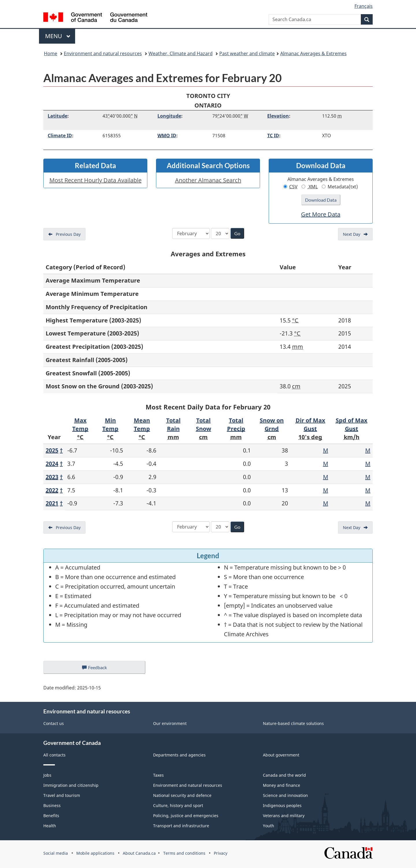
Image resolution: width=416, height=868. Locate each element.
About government (281, 755)
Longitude (169, 116)
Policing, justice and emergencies (186, 816)
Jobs (47, 775)
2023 (52, 477)
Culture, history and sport (178, 805)
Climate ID (60, 136)
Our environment (170, 723)
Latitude (57, 116)
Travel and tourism (62, 795)
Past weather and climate (247, 53)
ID (167, 136)
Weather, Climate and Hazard (181, 53)
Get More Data (321, 214)
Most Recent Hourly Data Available (95, 180)
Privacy (221, 853)
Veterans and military (284, 816)
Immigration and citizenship (71, 785)
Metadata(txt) (340, 187)
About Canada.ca (139, 853)
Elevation (278, 116)
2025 (52, 450)
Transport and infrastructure (181, 826)
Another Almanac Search (208, 180)
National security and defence (182, 795)
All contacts (54, 755)
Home (51, 53)
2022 (52, 490)
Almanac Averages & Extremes (313, 53)
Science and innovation (285, 795)
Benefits (51, 816)
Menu (58, 36)
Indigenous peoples (282, 805)
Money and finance (282, 785)
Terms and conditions (184, 853)
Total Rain (173, 424)
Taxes (158, 775)
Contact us (54, 723)
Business (52, 805)
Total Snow (204, 424)
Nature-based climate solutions (293, 723)
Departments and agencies (179, 755)
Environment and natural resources (103, 53)
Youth (269, 826)
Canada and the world (284, 775)
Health (50, 826)
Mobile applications (95, 853)
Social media (56, 853)
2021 (52, 503)
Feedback (100, 669)
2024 (52, 464)
